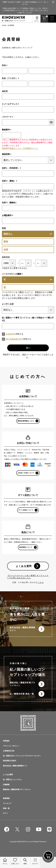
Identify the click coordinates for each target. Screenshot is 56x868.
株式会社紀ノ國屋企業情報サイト (23, 629)
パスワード (8, 117)
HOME (4, 25)
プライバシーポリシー (11, 746)
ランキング (7, 803)
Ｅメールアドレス (11, 104)
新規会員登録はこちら (26, 421)
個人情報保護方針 (14, 339)
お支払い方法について (26, 473)
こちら (41, 582)
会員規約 (10, 334)
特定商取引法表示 (10, 761)
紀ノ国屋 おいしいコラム (12, 779)
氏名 (5, 65)
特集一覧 (6, 808)
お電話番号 (8, 215)
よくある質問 (24, 566)
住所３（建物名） (10, 203)
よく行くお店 (8, 304)
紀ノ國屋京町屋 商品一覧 (22, 694)
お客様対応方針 (9, 751)
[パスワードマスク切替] (51, 122)
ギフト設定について (26, 510)
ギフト (5, 813)
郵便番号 (7, 130)
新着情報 (6, 798)
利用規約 (6, 741)
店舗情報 (6, 785)
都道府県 (7, 154)
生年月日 (6, 257)
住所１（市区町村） (12, 168)
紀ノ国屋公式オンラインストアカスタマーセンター (22, 756)
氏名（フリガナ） (11, 78)
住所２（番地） (10, 181)
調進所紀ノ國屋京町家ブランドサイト (23, 684)
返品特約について (26, 547)
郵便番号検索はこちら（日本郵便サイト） (20, 148)
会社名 (5, 91)
